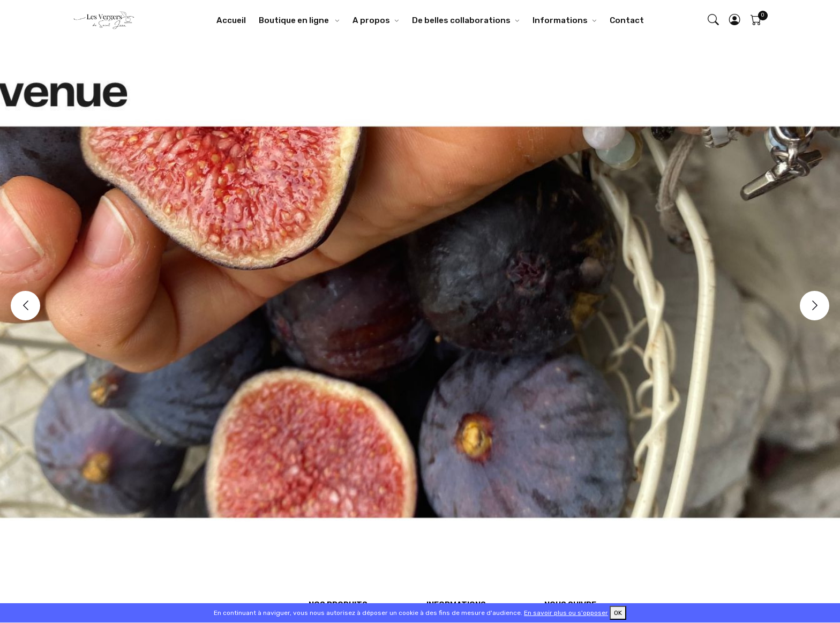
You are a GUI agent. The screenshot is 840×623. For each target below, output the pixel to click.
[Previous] (25, 306)
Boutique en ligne (295, 20)
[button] (735, 21)
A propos (371, 20)
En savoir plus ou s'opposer (566, 613)
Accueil (231, 20)
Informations (560, 20)
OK (618, 613)
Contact (627, 20)
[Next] (815, 306)
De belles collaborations (461, 20)
